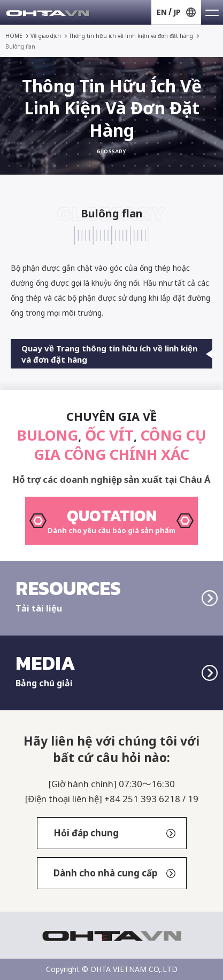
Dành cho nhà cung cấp (114, 873)
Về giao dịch (46, 36)
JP (177, 12)
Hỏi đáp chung (114, 833)
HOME (14, 36)
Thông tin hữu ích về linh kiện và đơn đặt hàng (131, 36)
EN (162, 12)
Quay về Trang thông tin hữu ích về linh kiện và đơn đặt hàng (117, 354)
